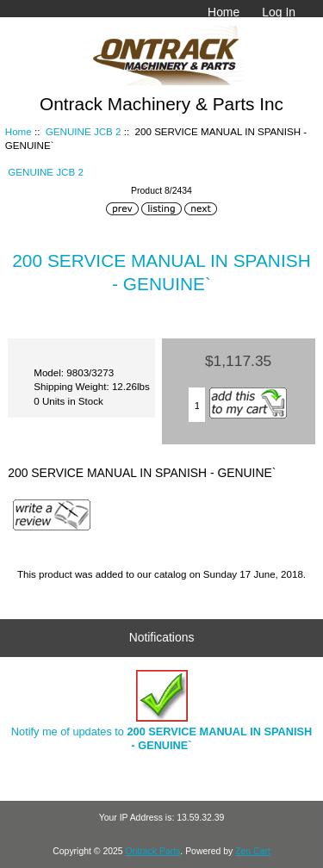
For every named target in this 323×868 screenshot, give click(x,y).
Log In (279, 12)
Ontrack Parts (153, 851)
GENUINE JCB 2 (84, 131)
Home (224, 12)
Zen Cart (253, 851)
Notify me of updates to (161, 711)
